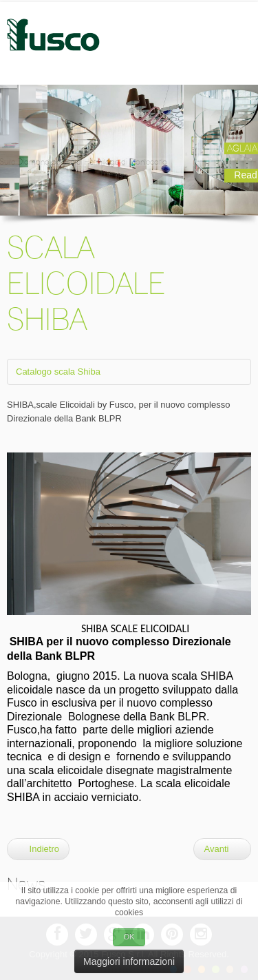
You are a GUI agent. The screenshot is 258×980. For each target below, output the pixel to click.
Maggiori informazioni (129, 961)
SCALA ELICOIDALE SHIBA (86, 283)
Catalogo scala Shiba (58, 372)
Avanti (222, 849)
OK (129, 937)
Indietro (38, 849)
